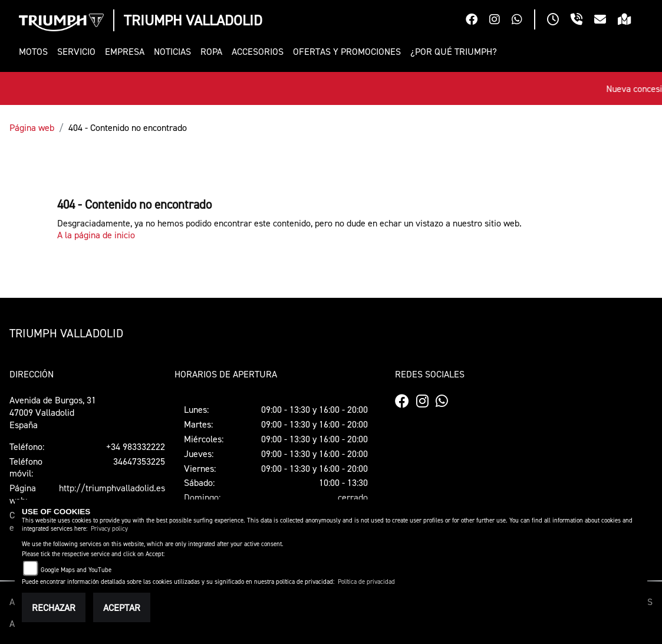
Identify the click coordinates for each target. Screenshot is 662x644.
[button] (36, 52)
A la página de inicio (96, 235)
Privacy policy (109, 529)
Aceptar (122, 607)
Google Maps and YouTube (76, 570)
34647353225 (139, 461)
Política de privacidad (366, 582)
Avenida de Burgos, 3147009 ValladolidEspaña (53, 412)
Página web (32, 127)
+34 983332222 (136, 446)
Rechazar (54, 607)
